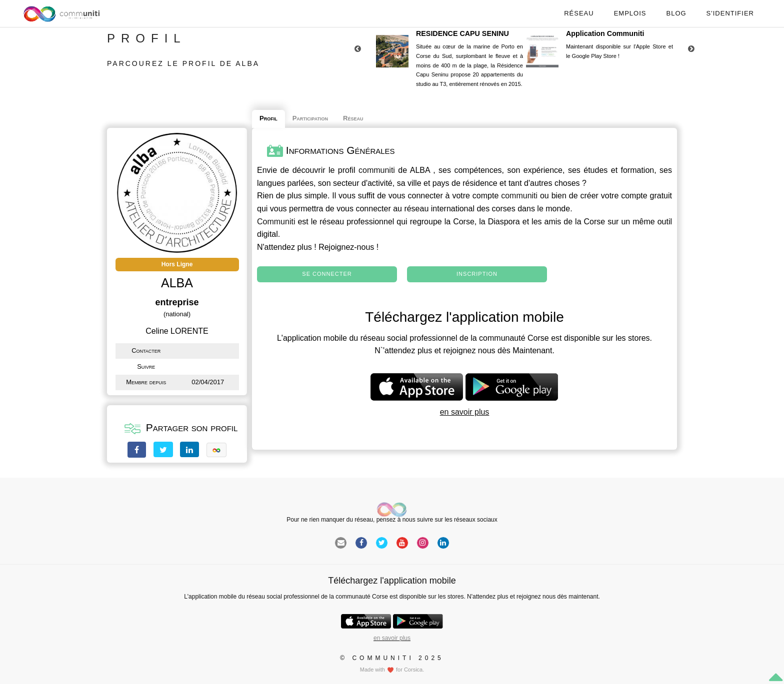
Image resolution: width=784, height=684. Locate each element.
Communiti (276, 222)
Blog (676, 13)
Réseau (579, 13)
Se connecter (327, 274)
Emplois (630, 13)
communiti (377, 170)
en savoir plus (465, 412)
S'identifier (730, 13)
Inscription (477, 274)
